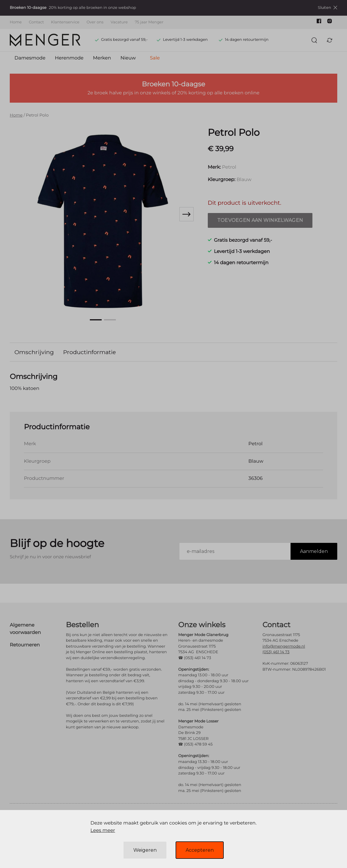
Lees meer (103, 831)
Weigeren (145, 850)
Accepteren (200, 850)
